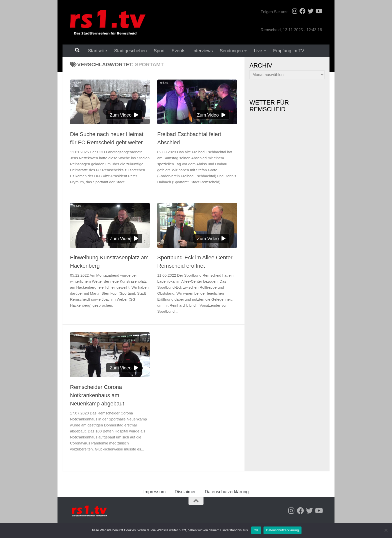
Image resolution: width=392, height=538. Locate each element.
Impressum (154, 492)
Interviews (203, 51)
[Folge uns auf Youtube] (318, 11)
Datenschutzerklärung (227, 492)
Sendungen (231, 51)
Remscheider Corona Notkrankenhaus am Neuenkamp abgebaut (97, 395)
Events (178, 51)
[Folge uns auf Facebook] (302, 11)
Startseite (97, 51)
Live (258, 51)
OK (256, 530)
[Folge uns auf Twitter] (310, 11)
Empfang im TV (289, 51)
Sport (159, 51)
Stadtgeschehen (130, 51)
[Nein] (386, 530)
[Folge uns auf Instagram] (294, 11)
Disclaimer (185, 492)
